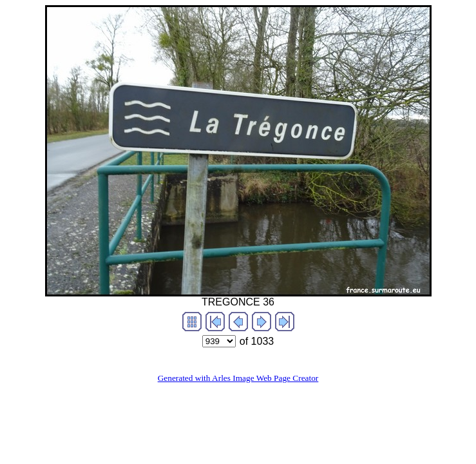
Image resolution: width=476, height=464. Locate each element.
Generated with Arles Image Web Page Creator (238, 378)
